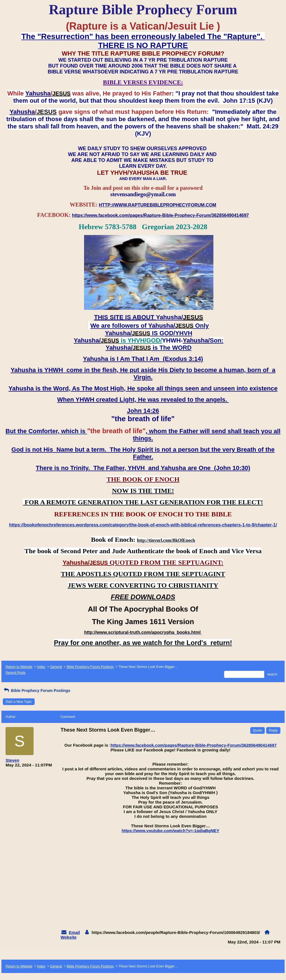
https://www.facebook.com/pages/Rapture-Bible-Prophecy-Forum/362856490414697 (194, 745)
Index (41, 667)
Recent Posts (16, 673)
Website (69, 937)
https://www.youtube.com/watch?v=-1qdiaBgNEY (170, 831)
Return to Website (19, 667)
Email (74, 932)
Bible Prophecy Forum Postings (90, 667)
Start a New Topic (19, 702)
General (56, 667)
